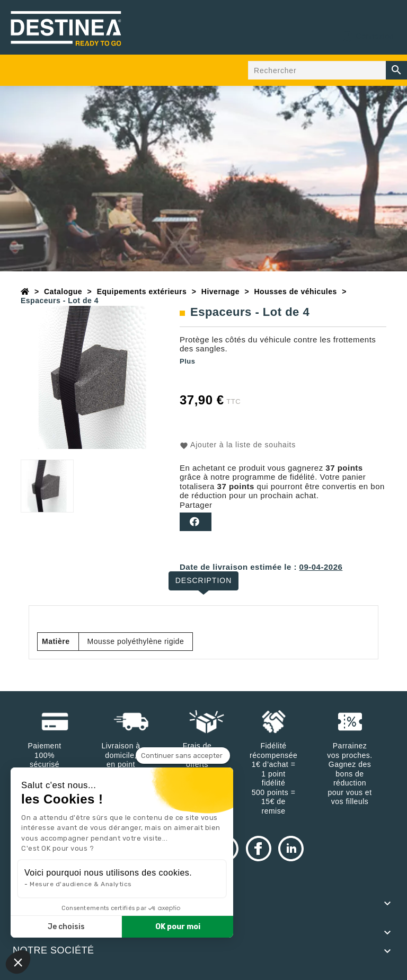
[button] (18, 962)
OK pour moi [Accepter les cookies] (178, 927)
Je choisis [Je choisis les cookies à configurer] (66, 927)
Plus (187, 361)
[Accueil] (25, 292)
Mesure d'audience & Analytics (81, 884)
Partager (196, 522)
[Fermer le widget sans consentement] (183, 756)
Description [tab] (204, 580)
